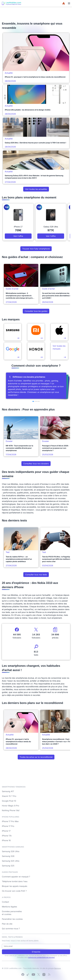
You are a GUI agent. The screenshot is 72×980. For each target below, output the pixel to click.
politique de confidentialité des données (41, 957)
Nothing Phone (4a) (11, 810)
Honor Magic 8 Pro (11, 806)
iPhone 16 (6, 840)
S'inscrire (36, 952)
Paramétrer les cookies (12, 919)
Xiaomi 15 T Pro (9, 796)
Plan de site (7, 924)
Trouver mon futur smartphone (36, 249)
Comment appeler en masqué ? (16, 877)
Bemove (57, 968)
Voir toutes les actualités (36, 189)
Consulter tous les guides (36, 311)
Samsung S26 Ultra (11, 851)
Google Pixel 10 (9, 801)
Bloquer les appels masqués (15, 886)
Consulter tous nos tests (36, 575)
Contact (5, 902)
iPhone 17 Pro (8, 826)
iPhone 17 (6, 831)
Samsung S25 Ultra (11, 861)
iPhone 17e (7, 836)
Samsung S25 (8, 866)
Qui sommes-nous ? (11, 929)
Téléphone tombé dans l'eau (15, 881)
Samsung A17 (8, 791)
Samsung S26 (8, 856)
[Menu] (69, 3)
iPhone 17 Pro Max (10, 821)
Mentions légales (9, 907)
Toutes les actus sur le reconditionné (36, 757)
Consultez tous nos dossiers (36, 464)
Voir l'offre (18, 236)
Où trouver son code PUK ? (14, 891)
